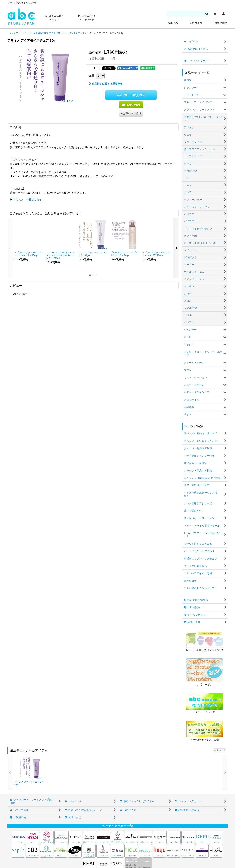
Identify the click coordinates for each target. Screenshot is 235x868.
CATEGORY (54, 18)
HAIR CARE (87, 18)
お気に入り (172, 23)
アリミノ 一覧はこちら (28, 199)
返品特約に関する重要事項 (106, 84)
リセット (220, 750)
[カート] (214, 14)
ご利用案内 (196, 23)
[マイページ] (223, 14)
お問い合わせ (220, 23)
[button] (131, 113)
